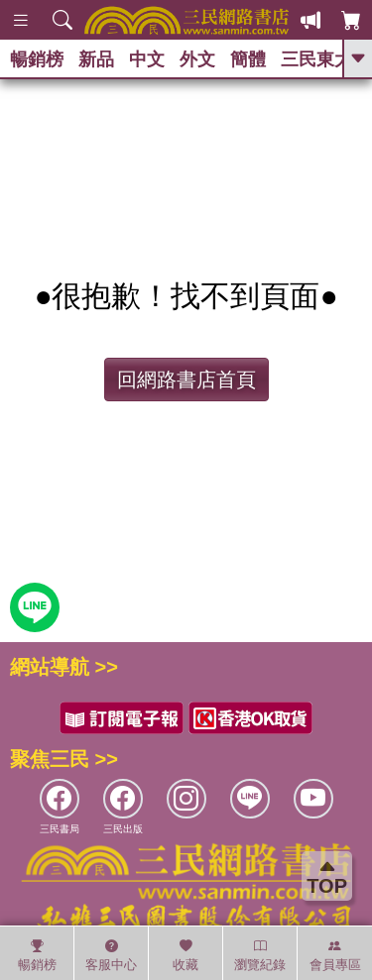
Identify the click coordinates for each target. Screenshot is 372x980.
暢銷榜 (37, 59)
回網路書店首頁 (186, 380)
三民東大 (316, 59)
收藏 (186, 955)
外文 (197, 59)
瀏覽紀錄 (260, 955)
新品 (96, 59)
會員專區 (335, 955)
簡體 (248, 59)
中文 (147, 59)
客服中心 (111, 955)
